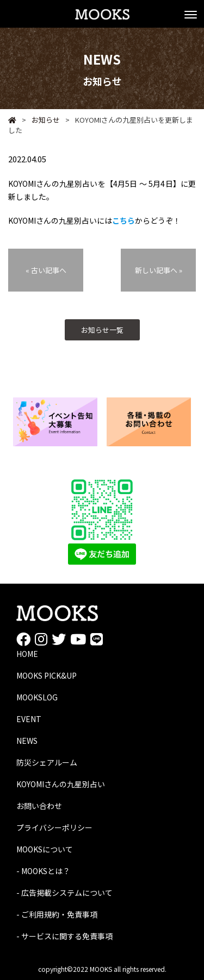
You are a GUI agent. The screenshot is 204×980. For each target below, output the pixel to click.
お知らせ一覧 (102, 330)
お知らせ (41, 120)
